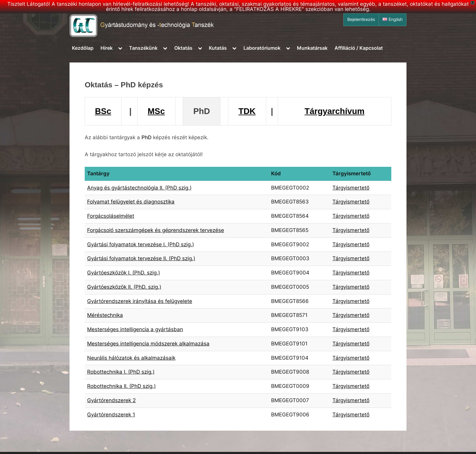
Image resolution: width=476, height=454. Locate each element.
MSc (156, 111)
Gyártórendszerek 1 (111, 415)
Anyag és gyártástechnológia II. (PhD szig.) (139, 188)
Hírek (107, 48)
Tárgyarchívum (334, 111)
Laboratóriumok (262, 48)
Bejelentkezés (361, 19)
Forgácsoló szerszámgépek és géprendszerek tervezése (156, 230)
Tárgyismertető (351, 188)
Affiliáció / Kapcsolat (359, 48)
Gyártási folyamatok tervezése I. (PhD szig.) (141, 244)
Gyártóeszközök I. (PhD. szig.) (124, 273)
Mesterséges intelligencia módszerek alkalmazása (148, 344)
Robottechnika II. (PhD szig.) (121, 386)
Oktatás (183, 48)
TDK (247, 111)
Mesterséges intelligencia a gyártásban (135, 329)
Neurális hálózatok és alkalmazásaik (131, 358)
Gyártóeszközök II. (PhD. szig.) (124, 287)
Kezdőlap (83, 48)
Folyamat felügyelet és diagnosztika (131, 202)
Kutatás (218, 48)
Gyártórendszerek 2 (111, 400)
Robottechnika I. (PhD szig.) (121, 372)
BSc (103, 111)
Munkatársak (312, 48)
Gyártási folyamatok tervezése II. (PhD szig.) (141, 258)
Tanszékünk (143, 48)
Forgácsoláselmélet (111, 216)
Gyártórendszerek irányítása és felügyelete (140, 301)
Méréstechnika (105, 315)
